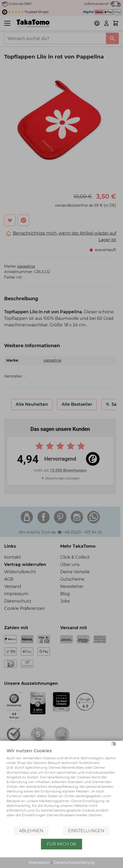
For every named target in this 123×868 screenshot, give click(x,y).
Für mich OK (62, 844)
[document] (62, 786)
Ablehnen (31, 831)
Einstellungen (86, 831)
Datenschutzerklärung (74, 863)
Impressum (39, 863)
